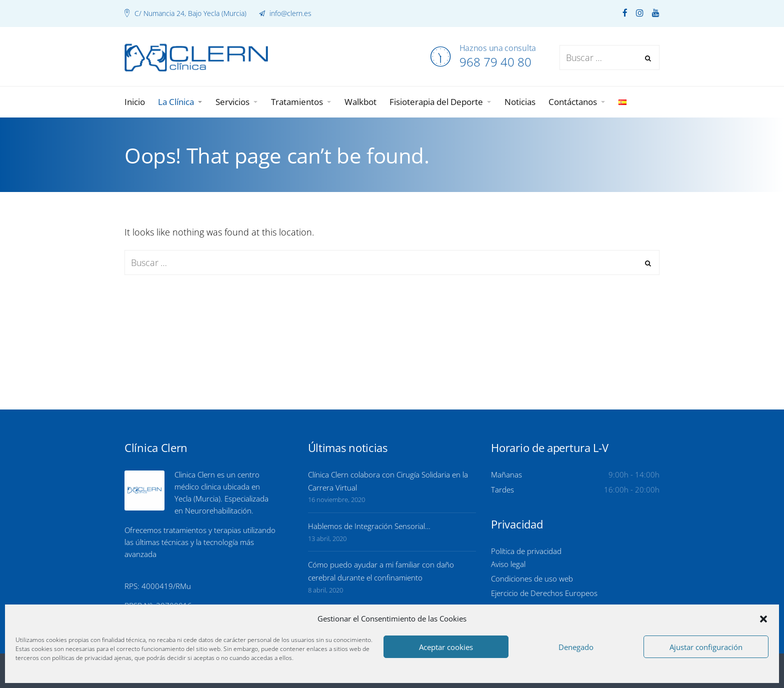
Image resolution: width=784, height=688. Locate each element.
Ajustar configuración (706, 647)
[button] (763, 619)
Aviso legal (508, 564)
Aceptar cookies (446, 647)
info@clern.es (289, 13)
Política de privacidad (526, 551)
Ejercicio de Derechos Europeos (544, 593)
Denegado (576, 647)
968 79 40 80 (495, 62)
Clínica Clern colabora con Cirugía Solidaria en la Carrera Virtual (388, 481)
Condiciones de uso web (532, 578)
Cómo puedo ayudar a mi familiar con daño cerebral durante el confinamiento (381, 571)
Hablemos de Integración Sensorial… (369, 526)
